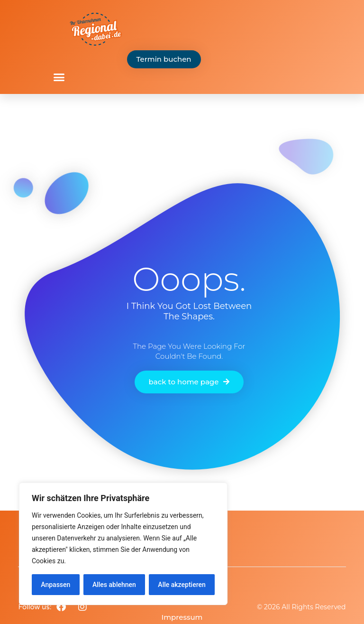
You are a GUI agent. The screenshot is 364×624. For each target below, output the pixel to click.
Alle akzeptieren (182, 585)
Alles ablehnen (114, 585)
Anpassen (55, 585)
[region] (123, 544)
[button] (59, 77)
